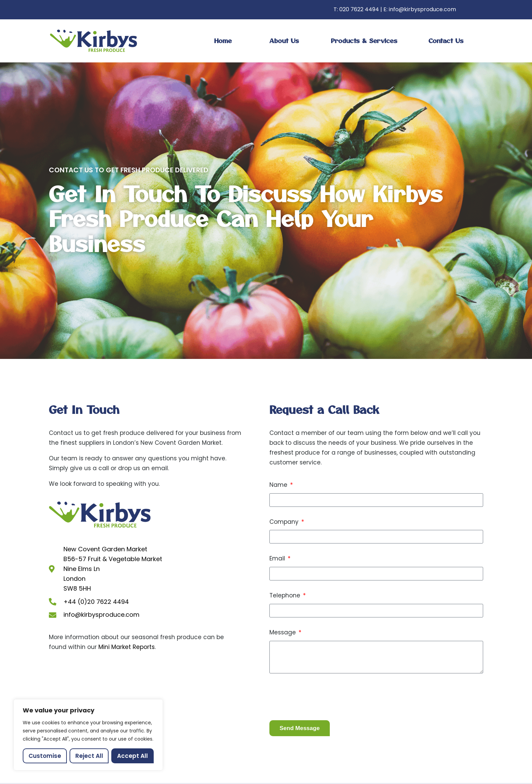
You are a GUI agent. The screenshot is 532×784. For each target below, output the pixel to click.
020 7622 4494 (359, 9)
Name (279, 485)
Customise (45, 756)
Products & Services (364, 40)
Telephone (286, 595)
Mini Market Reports (127, 647)
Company (285, 522)
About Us (284, 40)
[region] (88, 735)
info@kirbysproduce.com (422, 9)
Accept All (132, 756)
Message (283, 632)
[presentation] (321, 697)
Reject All (89, 756)
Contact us (446, 40)
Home (223, 40)
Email (278, 558)
